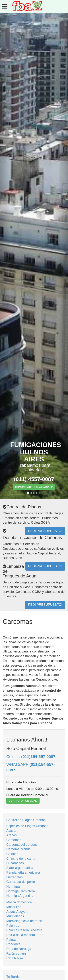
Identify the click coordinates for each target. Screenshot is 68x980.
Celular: (31, 757)
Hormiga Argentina (20, 896)
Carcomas (14, 840)
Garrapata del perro (21, 882)
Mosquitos (14, 907)
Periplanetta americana (23, 873)
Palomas (13, 926)
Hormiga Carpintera (21, 891)
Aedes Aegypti (17, 912)
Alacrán (12, 831)
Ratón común (16, 954)
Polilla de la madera (21, 935)
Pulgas (11, 940)
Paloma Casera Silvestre (24, 930)
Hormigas (13, 886)
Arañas (12, 835)
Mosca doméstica (19, 902)
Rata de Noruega (19, 949)
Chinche (12, 854)
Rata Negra (15, 958)
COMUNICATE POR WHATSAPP (34, 487)
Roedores (13, 944)
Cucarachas (15, 863)
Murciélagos (15, 916)
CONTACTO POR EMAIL (23, 801)
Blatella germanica (20, 868)
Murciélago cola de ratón (24, 921)
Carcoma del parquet (22, 845)
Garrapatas (15, 877)
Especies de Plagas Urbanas (27, 826)
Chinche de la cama (21, 859)
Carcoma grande (18, 849)
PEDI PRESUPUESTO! (45, 605)
